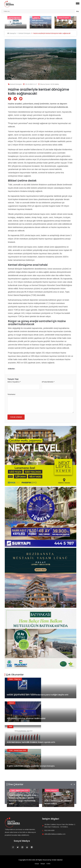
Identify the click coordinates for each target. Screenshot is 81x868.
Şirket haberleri (52, 790)
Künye (37, 864)
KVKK (48, 864)
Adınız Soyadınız (14, 382)
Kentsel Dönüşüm (23, 33)
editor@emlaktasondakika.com (55, 834)
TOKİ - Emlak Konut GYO (18, 750)
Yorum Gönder (16, 417)
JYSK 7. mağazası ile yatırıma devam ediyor (58, 802)
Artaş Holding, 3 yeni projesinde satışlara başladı (65, 23)
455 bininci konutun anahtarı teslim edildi (26, 719)
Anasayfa (12, 33)
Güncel (11, 703)
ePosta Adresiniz (48, 382)
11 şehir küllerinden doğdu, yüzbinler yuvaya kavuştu (31, 766)
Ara (77, 11)
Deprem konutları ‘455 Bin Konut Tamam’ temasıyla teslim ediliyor (40, 22)
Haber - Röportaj (15, 679)
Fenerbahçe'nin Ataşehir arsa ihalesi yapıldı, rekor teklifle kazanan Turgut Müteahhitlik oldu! (23, 799)
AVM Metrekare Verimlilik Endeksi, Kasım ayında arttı (31, 742)
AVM (10, 727)
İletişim (43, 864)
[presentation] (71, 784)
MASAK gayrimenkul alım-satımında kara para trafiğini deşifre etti (38, 695)
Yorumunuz (11, 394)
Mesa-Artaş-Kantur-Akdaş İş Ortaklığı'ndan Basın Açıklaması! (15, 22)
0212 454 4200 (49, 830)
